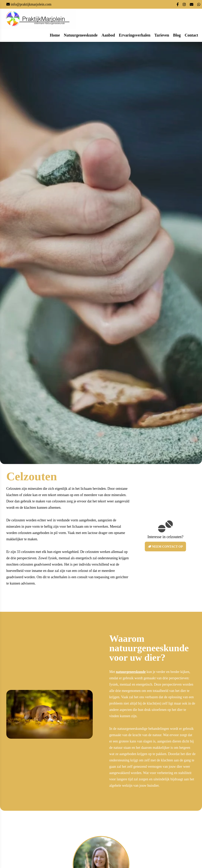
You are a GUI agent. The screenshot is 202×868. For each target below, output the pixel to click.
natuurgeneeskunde (81, 35)
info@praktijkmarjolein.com (31, 4)
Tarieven (162, 35)
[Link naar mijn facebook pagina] (178, 5)
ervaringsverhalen (135, 35)
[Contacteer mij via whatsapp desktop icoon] (199, 5)
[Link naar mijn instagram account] (184, 5)
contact (191, 35)
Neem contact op (165, 547)
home (55, 35)
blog (177, 35)
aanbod (108, 35)
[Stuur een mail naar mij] (192, 5)
